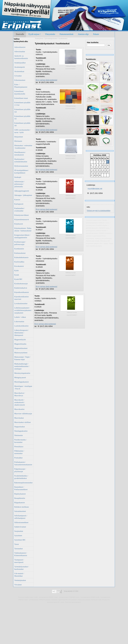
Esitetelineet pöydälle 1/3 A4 (22, 104)
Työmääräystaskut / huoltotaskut (22, 568)
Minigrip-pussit (20, 377)
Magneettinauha (20, 344)
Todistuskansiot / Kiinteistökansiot (21, 554)
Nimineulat (18, 435)
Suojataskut (19, 531)
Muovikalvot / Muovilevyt (20, 394)
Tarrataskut (18, 549)
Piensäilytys (19, 447)
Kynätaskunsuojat (21, 284)
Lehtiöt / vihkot (20, 317)
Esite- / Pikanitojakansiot (21, 86)
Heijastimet (19, 137)
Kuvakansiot (19, 266)
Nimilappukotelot (21, 431)
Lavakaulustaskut (21, 303)
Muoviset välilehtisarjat (23, 414)
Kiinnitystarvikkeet (21, 215)
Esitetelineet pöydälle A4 (22, 111)
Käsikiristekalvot (21, 288)
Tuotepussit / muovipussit (19, 561)
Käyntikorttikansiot (22, 292)
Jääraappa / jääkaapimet (23, 195)
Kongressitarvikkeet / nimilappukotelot (22, 236)
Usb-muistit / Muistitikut (19, 575)
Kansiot (17, 200)
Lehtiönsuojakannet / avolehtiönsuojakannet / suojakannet (23, 310)
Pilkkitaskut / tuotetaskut (19, 452)
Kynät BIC (18, 279)
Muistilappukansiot (21, 382)
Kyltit (16, 270)
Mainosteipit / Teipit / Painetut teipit (22, 358)
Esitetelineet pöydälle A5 (22, 117)
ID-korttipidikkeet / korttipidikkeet (22, 172)
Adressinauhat (20, 52)
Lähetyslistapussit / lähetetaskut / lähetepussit (21, 333)
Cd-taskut (18, 76)
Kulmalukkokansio (21, 257)
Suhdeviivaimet (20, 527)
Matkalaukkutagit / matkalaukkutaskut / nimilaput (22, 366)
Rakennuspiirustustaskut (23, 483)
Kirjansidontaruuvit (22, 219)
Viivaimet (18, 585)
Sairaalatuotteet (20, 511)
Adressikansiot (20, 47)
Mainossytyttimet (21, 353)
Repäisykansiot (20, 494)
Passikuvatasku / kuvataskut (20, 441)
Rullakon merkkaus (22, 507)
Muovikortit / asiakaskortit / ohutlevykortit (20, 402)
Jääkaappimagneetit (22, 191)
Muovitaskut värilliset (22, 422)
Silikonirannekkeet (21, 522)
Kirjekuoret (19, 224)
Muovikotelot (19, 409)
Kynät (17, 275)
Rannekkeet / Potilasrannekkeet (21, 488)
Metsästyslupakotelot (22, 373)
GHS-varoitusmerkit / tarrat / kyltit (22, 131)
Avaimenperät (19, 67)
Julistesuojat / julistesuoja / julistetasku (19, 184)
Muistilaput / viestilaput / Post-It (23, 387)
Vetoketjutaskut (20, 580)
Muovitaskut (19, 418)
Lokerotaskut (19, 322)
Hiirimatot (18, 141)
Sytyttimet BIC (20, 540)
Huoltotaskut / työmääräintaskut (21, 160)
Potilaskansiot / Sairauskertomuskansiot (23, 463)
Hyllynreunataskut (21, 166)
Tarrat (16, 544)
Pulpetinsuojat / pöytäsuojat (20, 470)
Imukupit (18, 177)
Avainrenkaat (19, 71)
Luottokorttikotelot (21, 326)
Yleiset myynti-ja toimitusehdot (99, 211)
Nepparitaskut (19, 427)
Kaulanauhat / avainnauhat (19, 210)
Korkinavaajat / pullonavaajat (20, 243)
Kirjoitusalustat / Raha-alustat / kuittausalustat (23, 229)
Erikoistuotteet (20, 80)
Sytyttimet (18, 536)
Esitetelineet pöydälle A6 (22, 124)
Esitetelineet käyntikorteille (20, 93)
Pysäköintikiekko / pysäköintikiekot (21, 477)
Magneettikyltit (20, 340)
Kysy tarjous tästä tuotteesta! (47, 80)
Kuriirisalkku (19, 262)
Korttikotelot (19, 249)
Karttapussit (19, 204)
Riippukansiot (19, 503)
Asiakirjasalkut (20, 63)
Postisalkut (18, 458)
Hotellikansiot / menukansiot (20, 154)
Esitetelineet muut (21, 98)
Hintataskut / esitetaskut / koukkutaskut (23, 147)
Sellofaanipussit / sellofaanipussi (21, 517)
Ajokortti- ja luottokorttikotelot (21, 57)
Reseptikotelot (20, 498)
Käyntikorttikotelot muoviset (21, 298)
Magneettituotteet (21, 348)
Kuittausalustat (20, 253)
